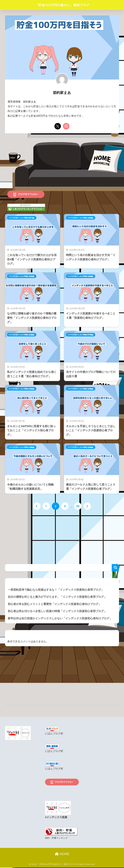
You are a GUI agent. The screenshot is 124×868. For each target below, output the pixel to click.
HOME (62, 854)
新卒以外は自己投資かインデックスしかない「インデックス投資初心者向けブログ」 (60, 618)
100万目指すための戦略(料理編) (81, 335)
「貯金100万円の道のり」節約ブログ (62, 5)
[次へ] (87, 506)
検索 (115, 568)
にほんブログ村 (54, 734)
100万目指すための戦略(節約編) (22, 218)
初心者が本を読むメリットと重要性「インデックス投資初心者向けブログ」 (54, 604)
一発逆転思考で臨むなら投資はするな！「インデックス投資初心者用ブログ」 (56, 590)
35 (78, 506)
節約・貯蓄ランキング (56, 838)
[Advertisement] (62, 165)
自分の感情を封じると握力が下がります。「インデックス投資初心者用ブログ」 (57, 597)
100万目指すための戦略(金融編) (81, 218)
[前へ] (37, 506)
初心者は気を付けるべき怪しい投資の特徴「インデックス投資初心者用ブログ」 (57, 611)
